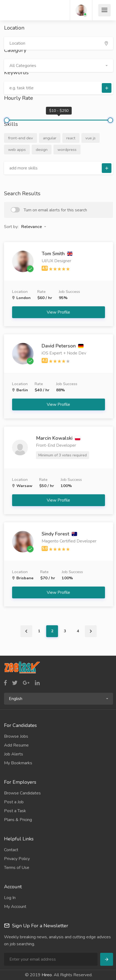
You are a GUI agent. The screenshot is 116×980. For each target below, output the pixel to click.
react (71, 138)
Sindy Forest (59, 534)
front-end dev (21, 138)
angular (50, 138)
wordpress (67, 150)
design (42, 150)
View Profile (59, 312)
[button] (59, 66)
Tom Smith (57, 254)
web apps (17, 150)
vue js (90, 138)
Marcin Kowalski (58, 438)
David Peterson (63, 346)
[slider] (7, 120)
